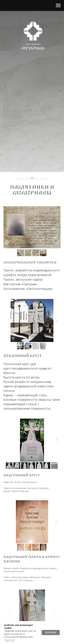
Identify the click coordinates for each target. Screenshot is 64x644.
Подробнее (10, 640)
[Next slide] (56, 227)
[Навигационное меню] (58, 5)
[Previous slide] (8, 227)
